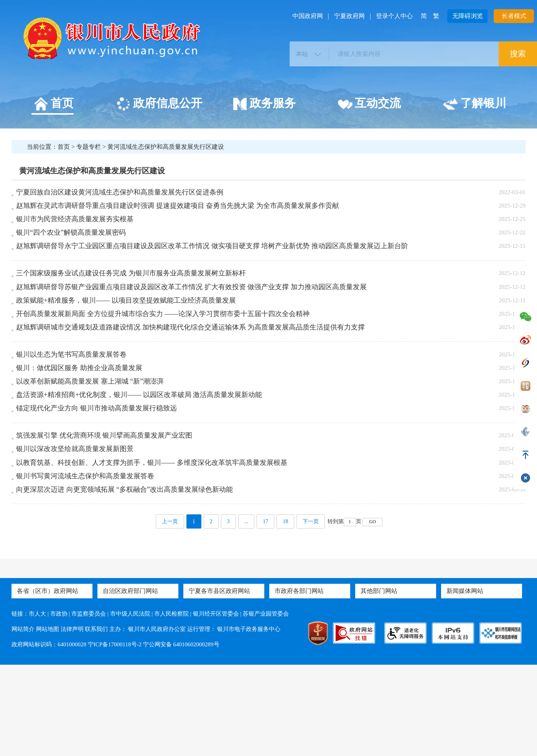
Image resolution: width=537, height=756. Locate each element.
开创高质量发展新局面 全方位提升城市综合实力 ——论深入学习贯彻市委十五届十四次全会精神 (163, 350)
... (246, 613)
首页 (54, 104)
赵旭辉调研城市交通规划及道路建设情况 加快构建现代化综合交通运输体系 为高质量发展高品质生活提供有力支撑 (190, 367)
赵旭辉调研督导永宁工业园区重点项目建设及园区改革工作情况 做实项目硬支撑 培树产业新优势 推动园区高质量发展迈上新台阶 (212, 263)
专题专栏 (89, 147)
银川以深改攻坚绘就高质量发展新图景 (75, 523)
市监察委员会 (89, 705)
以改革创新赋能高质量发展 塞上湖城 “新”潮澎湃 (90, 436)
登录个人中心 (394, 16)
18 (285, 613)
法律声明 (72, 720)
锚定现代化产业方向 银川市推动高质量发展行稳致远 (96, 471)
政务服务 (264, 104)
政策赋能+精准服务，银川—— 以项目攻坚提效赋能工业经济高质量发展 (126, 333)
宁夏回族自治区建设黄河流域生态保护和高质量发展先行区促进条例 (120, 194)
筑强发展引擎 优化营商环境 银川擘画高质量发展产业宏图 (104, 506)
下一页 (311, 613)
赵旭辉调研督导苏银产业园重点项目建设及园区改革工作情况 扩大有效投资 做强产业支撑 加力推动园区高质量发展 (191, 315)
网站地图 (48, 720)
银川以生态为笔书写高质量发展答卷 (71, 402)
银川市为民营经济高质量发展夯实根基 (75, 229)
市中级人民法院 (130, 705)
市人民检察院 (171, 705)
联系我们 (96, 720)
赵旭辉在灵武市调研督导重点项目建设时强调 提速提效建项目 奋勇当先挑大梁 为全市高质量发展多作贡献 (178, 211)
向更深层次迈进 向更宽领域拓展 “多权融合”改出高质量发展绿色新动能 (124, 575)
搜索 (518, 54)
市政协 (59, 705)
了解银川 (475, 104)
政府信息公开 (159, 104)
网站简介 (23, 720)
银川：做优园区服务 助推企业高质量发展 (79, 419)
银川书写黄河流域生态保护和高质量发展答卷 (85, 558)
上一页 (170, 613)
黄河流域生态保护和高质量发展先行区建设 (166, 147)
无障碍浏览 (468, 16)
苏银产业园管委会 (266, 705)
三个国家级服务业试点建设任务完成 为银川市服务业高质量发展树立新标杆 (131, 298)
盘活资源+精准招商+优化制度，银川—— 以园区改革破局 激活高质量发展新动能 (139, 454)
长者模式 (514, 16)
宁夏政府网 (349, 16)
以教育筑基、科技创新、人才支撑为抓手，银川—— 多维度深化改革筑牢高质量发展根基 (152, 540)
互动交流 (369, 104)
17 (265, 613)
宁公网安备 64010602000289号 (181, 736)
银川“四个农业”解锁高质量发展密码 (71, 246)
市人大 (37, 705)
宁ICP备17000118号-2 (115, 736)
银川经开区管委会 (216, 705)
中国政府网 (308, 16)
